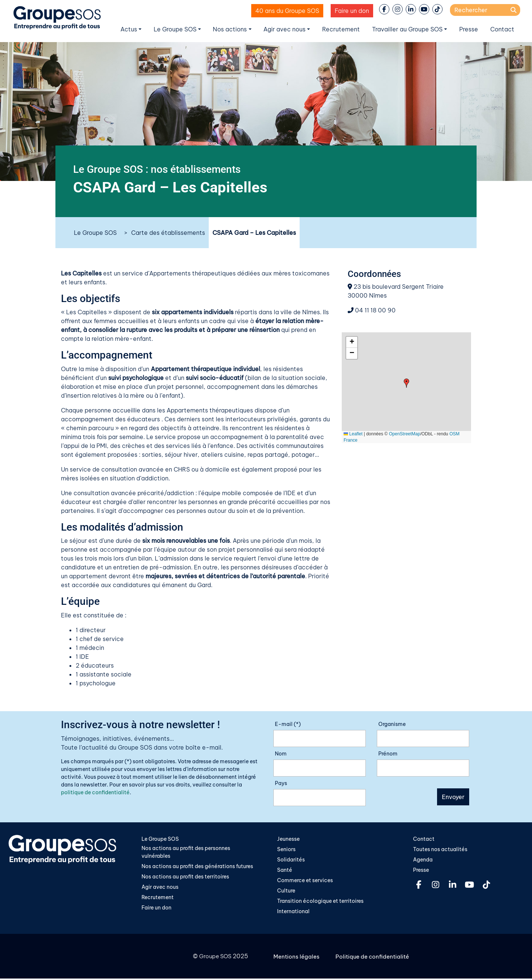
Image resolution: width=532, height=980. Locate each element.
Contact (502, 29)
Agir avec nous (284, 29)
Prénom (388, 754)
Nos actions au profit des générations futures (197, 867)
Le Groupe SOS (175, 29)
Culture (286, 892)
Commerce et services (305, 881)
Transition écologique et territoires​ (320, 902)
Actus (129, 29)
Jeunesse (288, 839)
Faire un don (352, 11)
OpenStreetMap (405, 434)
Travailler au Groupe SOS (407, 29)
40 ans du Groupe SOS (287, 11)
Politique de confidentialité (376, 958)
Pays (281, 783)
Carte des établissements (168, 233)
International (293, 913)
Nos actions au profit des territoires (185, 877)
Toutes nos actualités (440, 850)
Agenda (423, 860)
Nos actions (230, 29)
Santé (285, 871)
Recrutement (341, 29)
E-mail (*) (288, 724)
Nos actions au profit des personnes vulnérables (186, 853)
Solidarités (291, 860)
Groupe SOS (214, 958)
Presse (469, 29)
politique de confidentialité (95, 792)
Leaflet (353, 434)
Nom (281, 754)
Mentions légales (298, 958)
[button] (407, 383)
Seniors (286, 850)
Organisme (392, 724)
